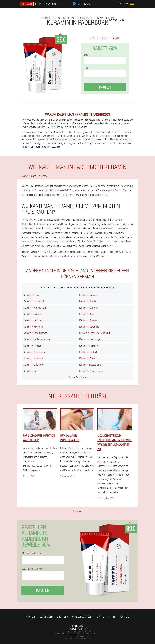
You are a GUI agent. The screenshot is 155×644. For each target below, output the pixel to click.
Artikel (112, 617)
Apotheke (31, 617)
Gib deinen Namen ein (31, 553)
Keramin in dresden (88, 301)
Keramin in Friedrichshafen (36, 333)
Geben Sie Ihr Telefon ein (33, 569)
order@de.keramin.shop (77, 629)
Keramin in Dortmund (89, 327)
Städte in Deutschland (77, 377)
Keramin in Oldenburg (33, 365)
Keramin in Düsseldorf (34, 301)
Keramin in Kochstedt (33, 327)
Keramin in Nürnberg (89, 346)
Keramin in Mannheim (33, 358)
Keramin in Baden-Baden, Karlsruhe (95, 333)
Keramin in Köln (87, 314)
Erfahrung (62, 617)
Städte (100, 617)
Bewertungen (46, 617)
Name (86, 55)
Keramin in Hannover (33, 314)
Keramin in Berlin (31, 295)
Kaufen (105, 87)
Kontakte (124, 617)
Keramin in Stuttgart (89, 308)
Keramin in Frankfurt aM (35, 308)
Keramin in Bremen (88, 320)
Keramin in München (89, 295)
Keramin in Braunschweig (91, 371)
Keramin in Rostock (88, 352)
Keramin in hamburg (33, 320)
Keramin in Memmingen (90, 339)
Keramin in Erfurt (87, 358)
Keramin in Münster (32, 346)
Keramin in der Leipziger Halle (37, 339)
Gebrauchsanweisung (82, 617)
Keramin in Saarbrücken (34, 352)
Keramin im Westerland (90, 365)
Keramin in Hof (30, 371)
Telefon (87, 68)
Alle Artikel (77, 511)
